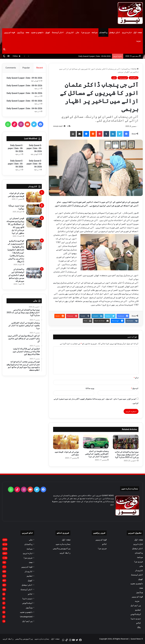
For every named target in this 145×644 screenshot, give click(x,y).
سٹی (77, 32)
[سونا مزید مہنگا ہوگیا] (34, 225)
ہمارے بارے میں (63, 544)
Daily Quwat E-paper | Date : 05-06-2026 (16, 179)
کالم (138, 623)
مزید (138, 41)
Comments (11, 68)
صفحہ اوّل (138, 32)
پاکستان (103, 32)
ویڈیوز (20, 32)
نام (136, 378)
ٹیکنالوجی (136, 614)
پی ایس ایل (136, 605)
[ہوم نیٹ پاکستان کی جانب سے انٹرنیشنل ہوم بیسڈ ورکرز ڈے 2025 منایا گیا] (126, 442)
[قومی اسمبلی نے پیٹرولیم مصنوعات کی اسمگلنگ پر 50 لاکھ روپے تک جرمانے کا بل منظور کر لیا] (34, 238)
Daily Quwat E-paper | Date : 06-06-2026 (34, 179)
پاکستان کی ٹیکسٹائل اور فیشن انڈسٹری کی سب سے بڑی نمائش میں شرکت (16, 291)
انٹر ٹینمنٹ (58, 32)
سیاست (95, 32)
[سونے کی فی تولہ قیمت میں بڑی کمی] (66, 442)
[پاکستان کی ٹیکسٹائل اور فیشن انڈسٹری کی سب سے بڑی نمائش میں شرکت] (34, 289)
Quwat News (136, 639)
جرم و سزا (85, 32)
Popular (26, 68)
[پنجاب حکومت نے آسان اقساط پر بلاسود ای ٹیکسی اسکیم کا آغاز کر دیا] (96, 442)
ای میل (135, 388)
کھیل (48, 32)
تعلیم (138, 610)
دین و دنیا (136, 619)
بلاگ (139, 627)
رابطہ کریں (65, 553)
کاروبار (70, 32)
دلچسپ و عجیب (37, 32)
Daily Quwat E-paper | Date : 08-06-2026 (16, 164)
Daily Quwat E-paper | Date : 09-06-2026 (95, 56)
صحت (27, 32)
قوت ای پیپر (9, 32)
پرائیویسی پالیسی (62, 548)
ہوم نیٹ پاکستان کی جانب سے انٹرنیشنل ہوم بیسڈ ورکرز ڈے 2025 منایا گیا (127, 455)
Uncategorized (26, 617)
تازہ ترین (127, 32)
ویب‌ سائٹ (90, 388)
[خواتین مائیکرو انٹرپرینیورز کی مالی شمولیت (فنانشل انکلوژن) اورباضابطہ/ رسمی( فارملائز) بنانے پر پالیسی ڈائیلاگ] (34, 260)
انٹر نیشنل (115, 32)
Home (135, 69)
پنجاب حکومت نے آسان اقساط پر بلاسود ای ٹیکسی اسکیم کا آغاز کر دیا (97, 454)
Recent (40, 68)
